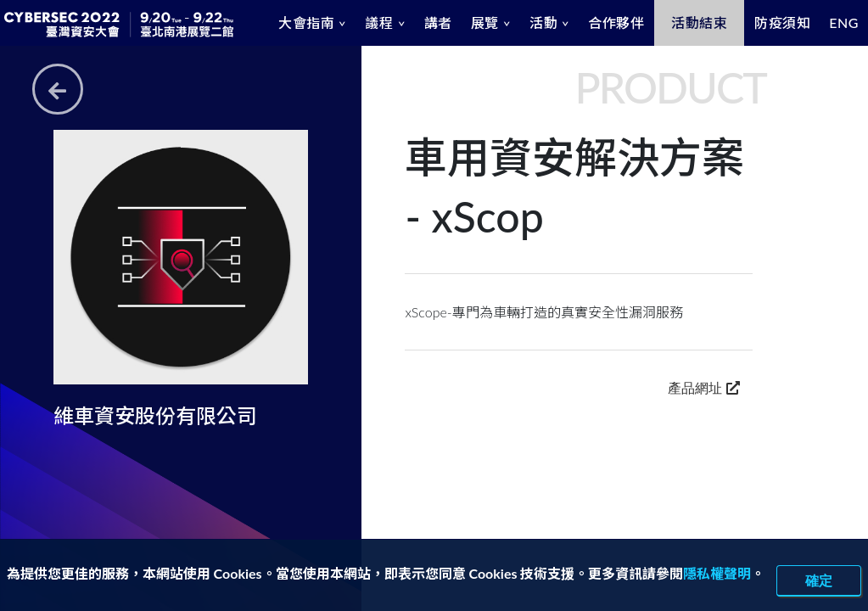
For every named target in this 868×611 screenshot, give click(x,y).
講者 (438, 22)
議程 (379, 22)
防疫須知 (782, 22)
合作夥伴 (616, 22)
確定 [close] (819, 580)
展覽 (485, 22)
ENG (844, 22)
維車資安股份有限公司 (155, 415)
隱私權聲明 (717, 573)
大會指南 (306, 22)
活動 (543, 22)
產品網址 (703, 388)
